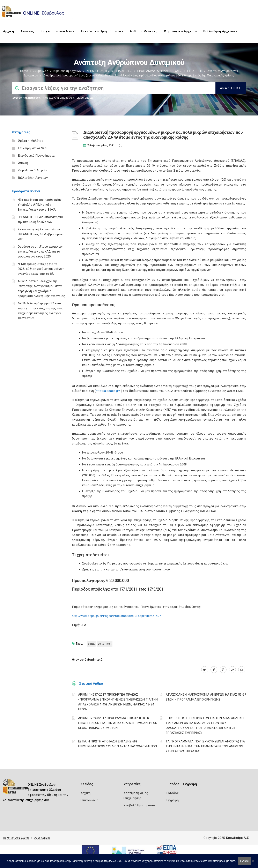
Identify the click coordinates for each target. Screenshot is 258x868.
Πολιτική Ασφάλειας (16, 838)
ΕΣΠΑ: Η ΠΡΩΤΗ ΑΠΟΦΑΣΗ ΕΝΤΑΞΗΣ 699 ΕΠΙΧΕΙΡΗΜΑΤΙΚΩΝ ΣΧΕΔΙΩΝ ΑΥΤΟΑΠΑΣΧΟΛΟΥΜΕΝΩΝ (118, 744)
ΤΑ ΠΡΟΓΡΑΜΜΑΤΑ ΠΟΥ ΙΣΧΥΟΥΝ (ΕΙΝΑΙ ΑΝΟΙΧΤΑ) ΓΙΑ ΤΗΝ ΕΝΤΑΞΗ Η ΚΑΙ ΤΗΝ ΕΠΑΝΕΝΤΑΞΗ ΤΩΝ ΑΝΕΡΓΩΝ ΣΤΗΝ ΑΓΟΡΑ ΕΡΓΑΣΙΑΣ (205, 746)
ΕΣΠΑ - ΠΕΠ (195, 71)
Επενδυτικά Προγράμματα (102, 31)
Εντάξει (245, 861)
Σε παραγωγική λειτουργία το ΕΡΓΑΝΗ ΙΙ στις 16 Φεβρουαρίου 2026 (41, 234)
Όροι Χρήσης (42, 838)
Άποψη (23, 163)
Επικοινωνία (89, 800)
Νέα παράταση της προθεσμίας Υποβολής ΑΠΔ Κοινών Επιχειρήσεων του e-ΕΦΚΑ (40, 205)
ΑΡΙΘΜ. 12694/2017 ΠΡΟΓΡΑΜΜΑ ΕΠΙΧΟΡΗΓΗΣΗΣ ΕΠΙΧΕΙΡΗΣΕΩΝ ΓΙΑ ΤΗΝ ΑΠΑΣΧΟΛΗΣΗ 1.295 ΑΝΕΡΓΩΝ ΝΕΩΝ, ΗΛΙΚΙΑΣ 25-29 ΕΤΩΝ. (118, 723)
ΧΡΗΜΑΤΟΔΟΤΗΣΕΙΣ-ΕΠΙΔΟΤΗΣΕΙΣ (109, 71)
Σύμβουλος (41, 71)
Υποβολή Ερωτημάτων (139, 805)
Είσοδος (173, 793)
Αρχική (9, 31)
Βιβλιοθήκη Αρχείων (220, 31)
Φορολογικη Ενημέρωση (58, 98)
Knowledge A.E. (238, 838)
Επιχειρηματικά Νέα (58, 31)
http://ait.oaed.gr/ (108, 391)
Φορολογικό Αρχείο (180, 31)
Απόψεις (27, 31)
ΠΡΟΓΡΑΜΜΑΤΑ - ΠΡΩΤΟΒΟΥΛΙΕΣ (160, 71)
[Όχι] (253, 863)
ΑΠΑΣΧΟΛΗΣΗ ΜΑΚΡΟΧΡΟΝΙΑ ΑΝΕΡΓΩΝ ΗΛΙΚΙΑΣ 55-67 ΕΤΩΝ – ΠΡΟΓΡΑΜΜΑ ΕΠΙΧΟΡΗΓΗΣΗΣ (206, 697)
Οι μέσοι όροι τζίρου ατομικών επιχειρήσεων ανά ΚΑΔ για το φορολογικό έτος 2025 (40, 252)
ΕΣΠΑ (91, 644)
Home (24, 71)
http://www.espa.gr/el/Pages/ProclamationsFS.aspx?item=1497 (116, 616)
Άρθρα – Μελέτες (144, 31)
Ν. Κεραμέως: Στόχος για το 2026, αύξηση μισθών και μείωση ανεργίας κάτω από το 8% (41, 269)
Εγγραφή (173, 800)
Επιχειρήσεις (85, 98)
